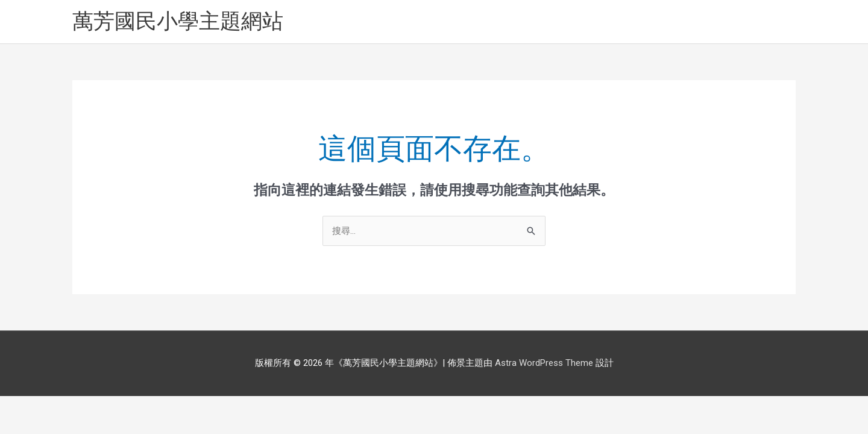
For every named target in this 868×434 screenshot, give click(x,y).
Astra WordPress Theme (544, 363)
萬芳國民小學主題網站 (178, 21)
